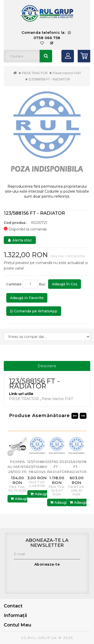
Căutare (46, 56)
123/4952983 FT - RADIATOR (78, 467)
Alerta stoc (20, 240)
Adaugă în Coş (65, 284)
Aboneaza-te (47, 564)
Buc (43, 284)
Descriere (47, 366)
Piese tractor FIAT (67, 73)
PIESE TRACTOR (35, 73)
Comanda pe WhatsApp (34, 311)
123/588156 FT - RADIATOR (49, 79)
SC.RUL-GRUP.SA (39, 638)
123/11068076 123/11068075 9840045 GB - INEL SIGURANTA (39, 472)
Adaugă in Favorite (27, 298)
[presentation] (52, 579)
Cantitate (14, 284)
